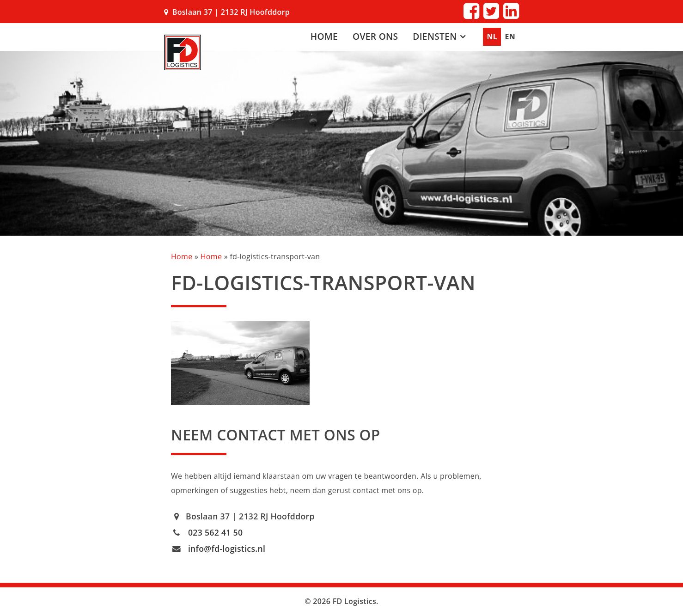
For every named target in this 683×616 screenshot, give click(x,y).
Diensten (435, 36)
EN (510, 37)
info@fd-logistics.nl (227, 549)
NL (492, 37)
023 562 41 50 (215, 532)
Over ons (375, 36)
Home (324, 36)
